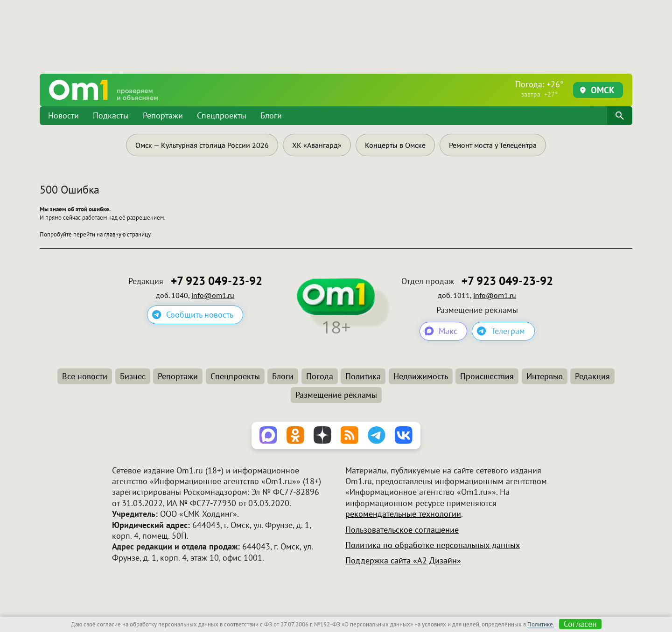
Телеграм (508, 331)
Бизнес (133, 376)
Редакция (592, 376)
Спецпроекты (222, 115)
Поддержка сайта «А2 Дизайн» (403, 560)
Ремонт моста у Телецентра (493, 145)
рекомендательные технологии (403, 514)
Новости (63, 115)
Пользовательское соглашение (402, 530)
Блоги (271, 115)
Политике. (541, 624)
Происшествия (487, 376)
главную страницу (127, 234)
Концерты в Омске (395, 145)
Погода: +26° (539, 89)
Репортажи (163, 115)
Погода (320, 376)
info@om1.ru (213, 295)
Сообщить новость (200, 315)
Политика (363, 376)
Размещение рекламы (336, 395)
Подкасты (111, 115)
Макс (448, 331)
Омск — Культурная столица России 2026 (202, 145)
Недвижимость (421, 376)
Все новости (85, 376)
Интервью (545, 376)
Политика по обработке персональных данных (433, 545)
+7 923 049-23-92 (217, 281)
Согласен (580, 624)
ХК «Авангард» (317, 145)
